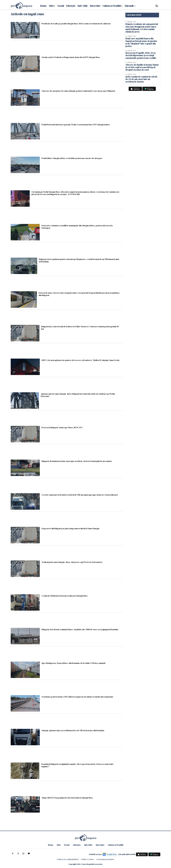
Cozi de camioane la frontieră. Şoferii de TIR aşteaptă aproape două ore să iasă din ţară (80, 495)
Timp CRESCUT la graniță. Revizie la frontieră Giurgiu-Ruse (67, 798)
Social (61, 6)
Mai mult (130, 6)
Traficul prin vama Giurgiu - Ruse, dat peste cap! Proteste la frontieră (72, 562)
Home (43, 6)
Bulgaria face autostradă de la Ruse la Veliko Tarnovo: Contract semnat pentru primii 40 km (80, 328)
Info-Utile (83, 6)
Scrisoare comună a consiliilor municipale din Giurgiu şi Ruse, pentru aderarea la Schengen (77, 227)
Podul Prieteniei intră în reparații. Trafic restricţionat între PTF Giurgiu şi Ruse (76, 124)
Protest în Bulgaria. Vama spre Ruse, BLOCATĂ (62, 427)
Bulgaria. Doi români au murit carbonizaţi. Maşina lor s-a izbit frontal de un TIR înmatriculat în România (79, 260)
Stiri (51, 6)
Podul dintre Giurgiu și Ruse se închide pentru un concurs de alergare (72, 158)
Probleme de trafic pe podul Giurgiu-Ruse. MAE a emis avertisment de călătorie (76, 23)
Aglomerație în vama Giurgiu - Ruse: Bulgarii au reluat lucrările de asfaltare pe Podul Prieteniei (78, 395)
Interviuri (95, 6)
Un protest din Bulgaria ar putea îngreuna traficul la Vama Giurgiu (70, 528)
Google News (112, 854)
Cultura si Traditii (112, 6)
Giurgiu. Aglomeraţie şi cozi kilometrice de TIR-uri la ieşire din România (73, 730)
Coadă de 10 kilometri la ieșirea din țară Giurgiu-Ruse (65, 596)
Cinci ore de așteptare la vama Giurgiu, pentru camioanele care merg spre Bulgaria (78, 91)
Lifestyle (71, 6)
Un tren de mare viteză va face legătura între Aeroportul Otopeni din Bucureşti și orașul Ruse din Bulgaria (79, 294)
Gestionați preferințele (105, 859)
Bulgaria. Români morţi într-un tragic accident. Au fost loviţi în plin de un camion (77, 461)
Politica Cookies (88, 859)
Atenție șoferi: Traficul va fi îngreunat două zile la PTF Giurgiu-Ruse (71, 57)
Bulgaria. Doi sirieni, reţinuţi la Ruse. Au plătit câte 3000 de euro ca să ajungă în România (80, 629)
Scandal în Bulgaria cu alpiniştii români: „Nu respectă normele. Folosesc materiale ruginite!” (77, 765)
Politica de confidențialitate (68, 859)
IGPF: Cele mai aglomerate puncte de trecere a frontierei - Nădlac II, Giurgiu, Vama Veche (81, 360)
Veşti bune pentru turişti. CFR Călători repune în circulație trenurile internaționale (77, 697)
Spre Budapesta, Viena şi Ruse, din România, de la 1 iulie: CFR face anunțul (73, 663)
